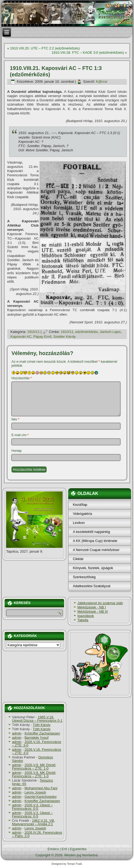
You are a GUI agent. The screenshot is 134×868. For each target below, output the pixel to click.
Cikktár (78, 559)
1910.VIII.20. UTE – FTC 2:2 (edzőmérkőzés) (45, 48)
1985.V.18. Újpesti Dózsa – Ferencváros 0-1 (37, 719)
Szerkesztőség (84, 577)
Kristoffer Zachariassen (42, 733)
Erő (64, 849)
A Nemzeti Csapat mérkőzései (96, 550)
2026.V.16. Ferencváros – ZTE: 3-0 (37, 744)
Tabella (83, 620)
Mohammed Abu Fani (41, 788)
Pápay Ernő (42, 337)
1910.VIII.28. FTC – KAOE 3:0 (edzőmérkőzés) (88, 53)
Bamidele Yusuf (36, 738)
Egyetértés (78, 849)
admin (17, 733)
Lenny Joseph (35, 792)
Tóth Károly (42, 725)
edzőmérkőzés (87, 332)
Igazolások (86, 616)
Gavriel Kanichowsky (41, 797)
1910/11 (33, 332)
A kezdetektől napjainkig (91, 532)
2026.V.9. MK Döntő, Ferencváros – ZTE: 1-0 (34, 767)
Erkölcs (53, 849)
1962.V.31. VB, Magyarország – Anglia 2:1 (33, 822)
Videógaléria (82, 514)
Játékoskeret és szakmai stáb (100, 603)
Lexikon (79, 523)
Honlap (17, 451)
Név (15, 419)
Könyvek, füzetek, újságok (93, 568)
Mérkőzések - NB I (92, 607)
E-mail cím (20, 435)
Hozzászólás (22, 378)
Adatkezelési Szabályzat (92, 586)
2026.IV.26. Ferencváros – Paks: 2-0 (37, 834)
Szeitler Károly (64, 337)
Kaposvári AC (21, 337)
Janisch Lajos (110, 332)
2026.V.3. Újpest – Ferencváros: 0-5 (32, 807)
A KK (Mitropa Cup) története (95, 541)
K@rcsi (101, 82)
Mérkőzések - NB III (92, 612)
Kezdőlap (80, 505)
